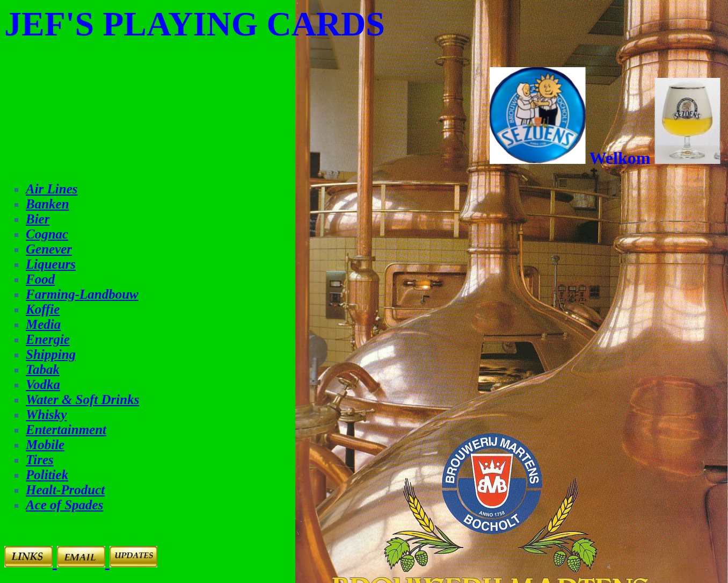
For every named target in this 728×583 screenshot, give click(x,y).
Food (40, 279)
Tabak (43, 369)
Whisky (46, 415)
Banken (48, 204)
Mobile (45, 445)
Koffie (43, 309)
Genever (49, 249)
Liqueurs (51, 264)
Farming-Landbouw (82, 294)
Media (43, 324)
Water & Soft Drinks (82, 400)
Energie (48, 339)
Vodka (43, 384)
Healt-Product (65, 490)
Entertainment (66, 430)
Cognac (47, 234)
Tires (40, 460)
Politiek (47, 475)
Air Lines (52, 189)
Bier (38, 219)
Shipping (51, 354)
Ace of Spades (64, 505)
